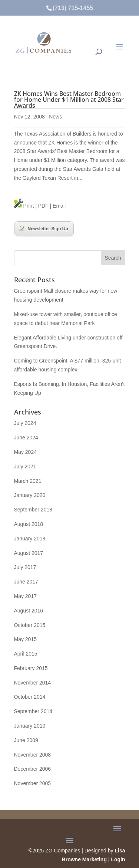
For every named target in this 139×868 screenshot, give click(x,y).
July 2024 (25, 423)
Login (118, 859)
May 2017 (25, 596)
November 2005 (33, 783)
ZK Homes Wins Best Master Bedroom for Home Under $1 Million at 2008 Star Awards (69, 100)
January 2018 (30, 539)
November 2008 (33, 755)
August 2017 (29, 553)
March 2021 (28, 481)
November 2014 (33, 683)
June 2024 (26, 438)
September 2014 (33, 711)
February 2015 (31, 668)
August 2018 (29, 524)
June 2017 (26, 582)
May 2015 (25, 639)
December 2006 (33, 769)
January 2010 (30, 726)
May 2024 (25, 452)
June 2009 (26, 740)
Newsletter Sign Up (44, 228)
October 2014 (30, 697)
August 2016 (29, 611)
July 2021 (25, 466)
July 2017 (25, 567)
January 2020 (30, 495)
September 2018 (33, 510)
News (55, 117)
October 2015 (30, 625)
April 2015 (26, 654)
